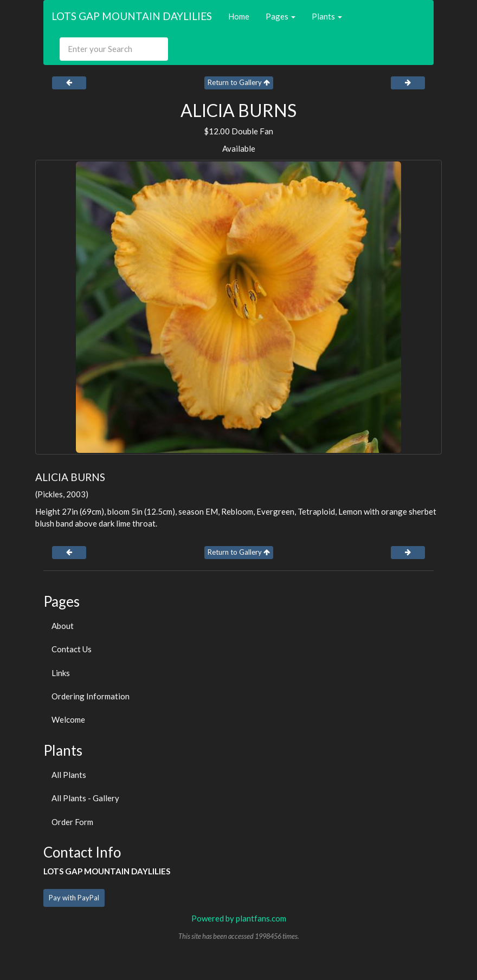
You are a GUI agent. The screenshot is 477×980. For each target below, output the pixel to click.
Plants (327, 16)
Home (239, 16)
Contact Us (72, 649)
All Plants (69, 775)
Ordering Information (91, 696)
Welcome (68, 719)
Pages (281, 16)
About (63, 626)
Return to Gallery (239, 82)
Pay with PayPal (74, 898)
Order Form (72, 822)
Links (61, 673)
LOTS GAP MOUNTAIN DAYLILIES (132, 16)
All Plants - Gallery (85, 798)
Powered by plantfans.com (239, 918)
